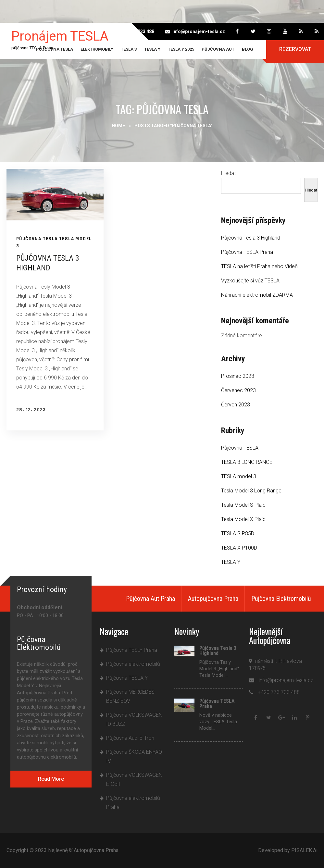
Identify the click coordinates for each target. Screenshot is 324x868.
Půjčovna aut (218, 49)
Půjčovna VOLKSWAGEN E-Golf (134, 780)
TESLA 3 (129, 49)
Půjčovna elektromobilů (133, 664)
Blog (248, 49)
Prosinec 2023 (238, 376)
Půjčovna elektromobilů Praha (133, 803)
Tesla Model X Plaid (243, 519)
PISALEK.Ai (304, 850)
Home (118, 126)
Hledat (228, 173)
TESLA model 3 (239, 476)
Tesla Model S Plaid (243, 505)
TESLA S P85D (238, 533)
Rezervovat (295, 49)
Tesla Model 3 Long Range (251, 491)
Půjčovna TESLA (55, 49)
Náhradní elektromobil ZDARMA (257, 295)
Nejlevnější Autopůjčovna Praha (83, 850)
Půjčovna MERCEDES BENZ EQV (130, 696)
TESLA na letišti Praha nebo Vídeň (259, 266)
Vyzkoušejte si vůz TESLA (250, 281)
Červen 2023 (236, 405)
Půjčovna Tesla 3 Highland (251, 238)
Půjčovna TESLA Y (127, 678)
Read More (51, 779)
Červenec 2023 (238, 390)
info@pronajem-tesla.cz (199, 31)
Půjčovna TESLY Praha (132, 650)
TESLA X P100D (239, 548)
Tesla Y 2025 (181, 49)
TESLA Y (152, 49)
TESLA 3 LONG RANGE (247, 462)
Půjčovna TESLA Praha (247, 252)
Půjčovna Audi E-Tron (130, 738)
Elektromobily (97, 49)
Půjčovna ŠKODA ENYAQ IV (134, 756)
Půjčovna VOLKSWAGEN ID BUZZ (134, 719)
